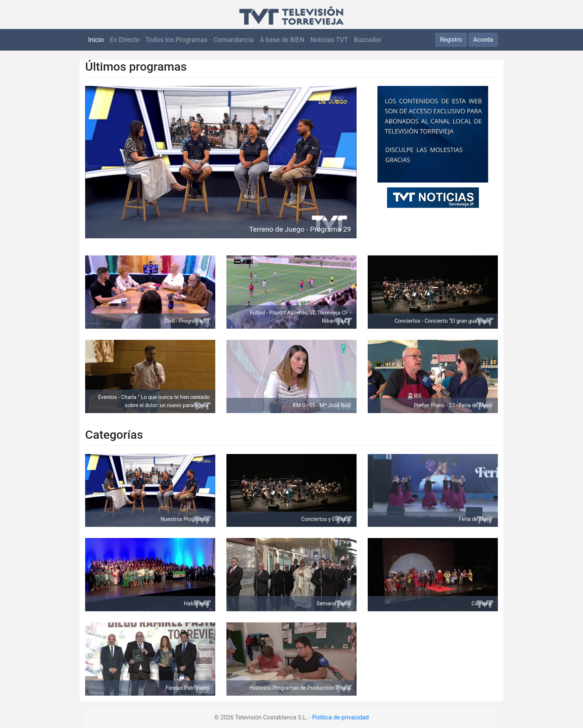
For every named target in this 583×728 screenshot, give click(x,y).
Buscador (368, 40)
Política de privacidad (341, 717)
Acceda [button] (483, 40)
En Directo (125, 40)
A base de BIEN (282, 40)
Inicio (96, 40)
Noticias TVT (329, 40)
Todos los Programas (176, 40)
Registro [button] (451, 40)
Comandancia (233, 40)
